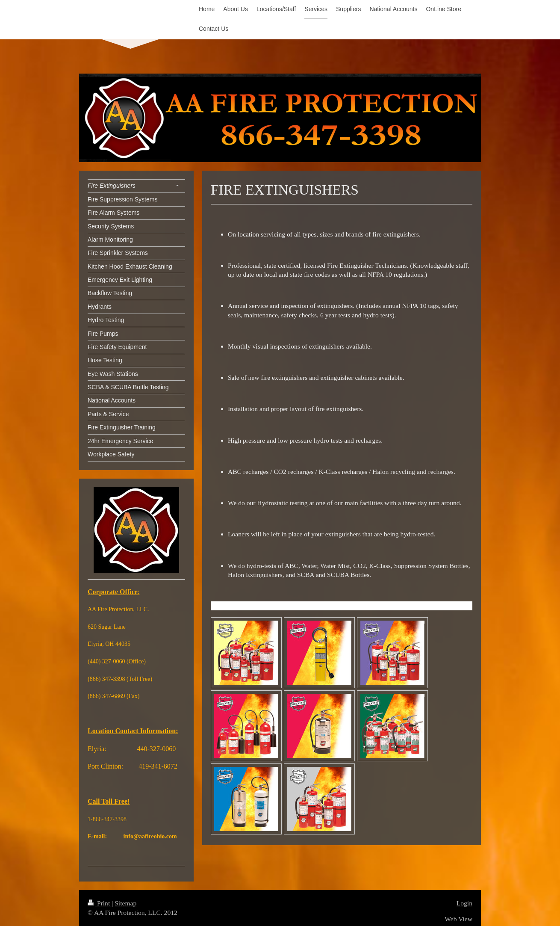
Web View (458, 919)
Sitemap (125, 903)
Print (100, 903)
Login (464, 903)
